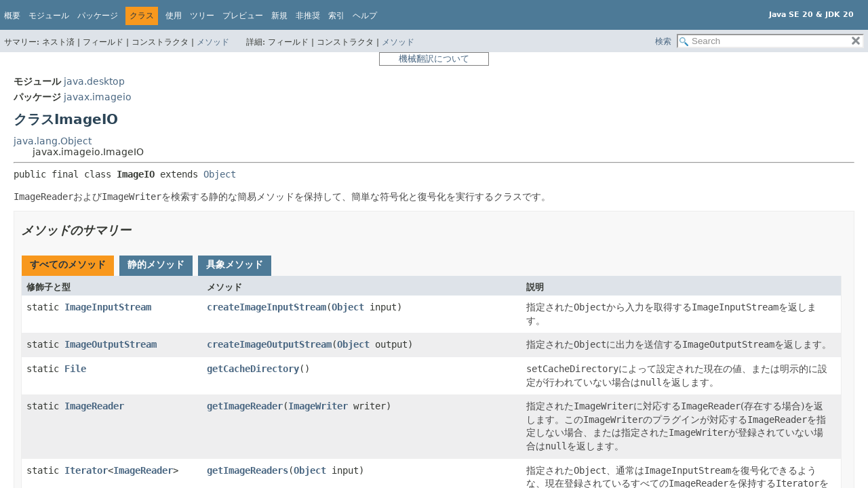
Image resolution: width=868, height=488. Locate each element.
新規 (279, 16)
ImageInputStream (108, 307)
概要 (12, 16)
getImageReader (245, 406)
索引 (336, 16)
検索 (663, 41)
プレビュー (243, 16)
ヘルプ (365, 16)
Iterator (86, 470)
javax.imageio (98, 97)
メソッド (213, 42)
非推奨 (308, 16)
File (75, 369)
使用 (174, 16)
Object (220, 174)
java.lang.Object (53, 141)
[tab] (68, 266)
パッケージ (98, 16)
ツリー (202, 16)
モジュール (49, 16)
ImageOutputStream (111, 344)
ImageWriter (318, 406)
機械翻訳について (434, 59)
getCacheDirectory (253, 369)
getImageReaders (248, 470)
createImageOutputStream (269, 344)
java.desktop (94, 81)
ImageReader (94, 406)
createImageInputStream (267, 307)
